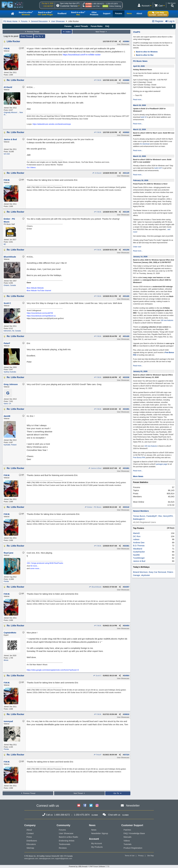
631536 (127, 377)
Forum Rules (97, 26)
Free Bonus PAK (139, 458)
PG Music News (140, 61)
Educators (31, 844)
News (94, 830)
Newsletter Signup (100, 833)
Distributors (32, 841)
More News (138, 476)
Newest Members (141, 511)
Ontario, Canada (10, 285)
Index (67, 32)
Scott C (97, 676)
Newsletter (133, 805)
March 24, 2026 (140, 105)
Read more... (138, 100)
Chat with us (114, 815)
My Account (97, 843)
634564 (127, 676)
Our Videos (31, 167)
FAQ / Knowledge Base (134, 833)
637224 (127, 755)
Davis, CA (7, 404)
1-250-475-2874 (112, 4)
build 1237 (158, 168)
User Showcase (58, 21)
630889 (127, 80)
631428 (127, 336)
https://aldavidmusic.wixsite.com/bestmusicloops (52, 124)
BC (5, 244)
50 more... (34, 566)
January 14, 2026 (140, 257)
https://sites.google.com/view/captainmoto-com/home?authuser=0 (53, 670)
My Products (97, 847)
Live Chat (96, 6)
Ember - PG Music (93, 507)
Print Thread (27, 36)
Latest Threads (81, 26)
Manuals (128, 837)
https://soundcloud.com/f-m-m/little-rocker (82, 55)
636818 (127, 714)
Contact (30, 833)
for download (145, 144)
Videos (127, 841)
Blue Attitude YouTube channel (39, 291)
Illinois (6, 660)
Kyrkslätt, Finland (10, 445)
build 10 (143, 117)
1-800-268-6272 (98, 4)
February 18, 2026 (141, 180)
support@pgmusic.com (64, 859)
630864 (127, 41)
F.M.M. (98, 80)
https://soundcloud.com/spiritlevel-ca (41, 316)
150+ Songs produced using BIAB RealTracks (45, 563)
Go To (40, 36)
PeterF (98, 755)
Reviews (63, 848)
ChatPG (137, 32)
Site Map (150, 856)
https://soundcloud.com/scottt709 (40, 313)
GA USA (7, 154)
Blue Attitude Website (35, 288)
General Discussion (39, 21)
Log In (170, 21)
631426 (127, 296)
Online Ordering (115, 6)
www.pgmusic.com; (31, 859)
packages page (162, 464)
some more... (35, 568)
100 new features (167, 320)
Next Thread (101, 32)
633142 (127, 507)
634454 (127, 626)
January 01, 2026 (140, 371)
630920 (127, 132)
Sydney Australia (10, 372)
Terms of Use (130, 856)
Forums (24, 21)
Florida (6, 581)
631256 (127, 250)
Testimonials (65, 844)
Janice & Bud (95, 468)
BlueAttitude (95, 587)
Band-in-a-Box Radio (68, 837)
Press (29, 837)
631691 (127, 409)
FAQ (107, 26)
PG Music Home (10, 21)
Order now (137, 247)
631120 (127, 173)
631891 (127, 468)
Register (158, 21)
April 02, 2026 (139, 66)
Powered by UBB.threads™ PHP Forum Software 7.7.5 (89, 866)
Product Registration (133, 848)
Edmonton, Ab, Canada (12, 331)
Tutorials (128, 844)
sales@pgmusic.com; (47, 859)
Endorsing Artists (67, 841)
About (29, 830)
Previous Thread (32, 32)
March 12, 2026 (140, 129)
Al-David (97, 173)
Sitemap (30, 848)
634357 (127, 587)
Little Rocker (13, 41)
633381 (127, 546)
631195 (127, 212)
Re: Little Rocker (15, 80)
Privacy (141, 856)
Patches (127, 830)
